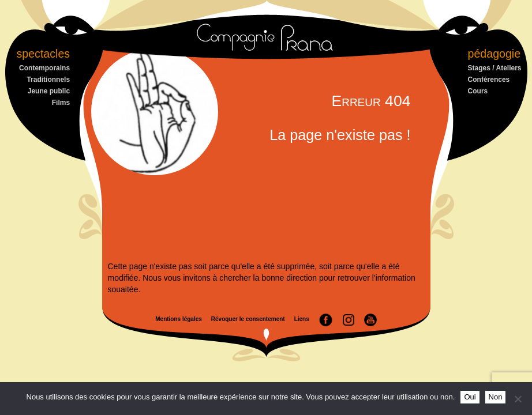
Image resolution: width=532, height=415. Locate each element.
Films (61, 103)
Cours (478, 91)
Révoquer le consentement (248, 319)
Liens (302, 319)
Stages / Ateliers (495, 68)
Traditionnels (48, 80)
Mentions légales (179, 319)
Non (496, 397)
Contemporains (44, 68)
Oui (470, 397)
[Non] (518, 399)
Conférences (489, 80)
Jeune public (49, 91)
